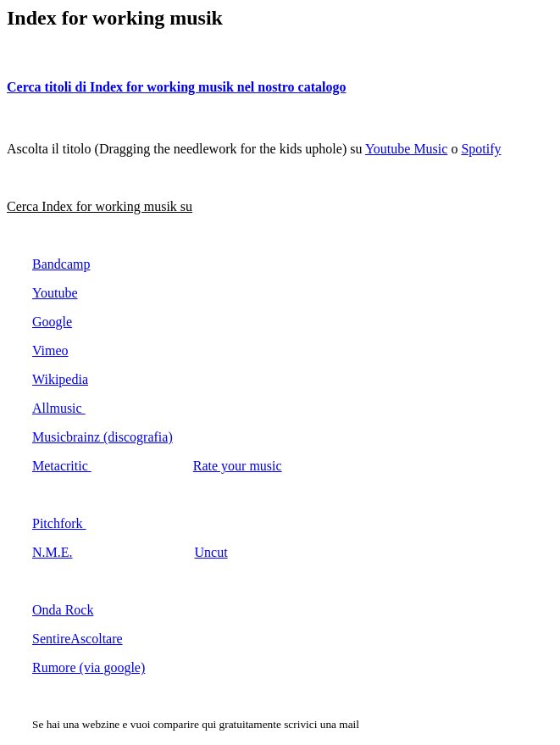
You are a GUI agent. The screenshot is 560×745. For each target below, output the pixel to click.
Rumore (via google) (89, 667)
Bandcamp (61, 264)
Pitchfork (59, 523)
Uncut (211, 552)
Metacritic (62, 466)
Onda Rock (63, 610)
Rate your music (238, 466)
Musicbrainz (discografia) (103, 437)
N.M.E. (53, 552)
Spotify (481, 149)
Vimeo (50, 350)
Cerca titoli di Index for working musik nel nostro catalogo (176, 87)
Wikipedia (60, 379)
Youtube (55, 293)
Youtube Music (407, 149)
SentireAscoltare (78, 639)
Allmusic (59, 408)
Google (52, 322)
